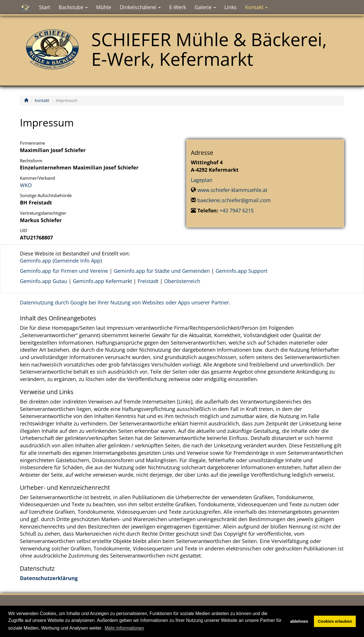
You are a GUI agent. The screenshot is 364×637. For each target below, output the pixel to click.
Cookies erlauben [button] (335, 621)
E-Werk (178, 7)
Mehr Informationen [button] (124, 628)
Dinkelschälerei (140, 7)
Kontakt (256, 7)
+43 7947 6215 (237, 210)
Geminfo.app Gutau (44, 281)
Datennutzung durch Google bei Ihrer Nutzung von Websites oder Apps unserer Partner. (125, 302)
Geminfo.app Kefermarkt (102, 281)
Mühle (104, 7)
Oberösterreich (182, 281)
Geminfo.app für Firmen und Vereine (64, 271)
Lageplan (202, 180)
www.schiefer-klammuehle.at (232, 190)
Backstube (73, 7)
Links (230, 7)
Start (45, 7)
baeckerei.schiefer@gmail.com (234, 200)
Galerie (205, 7)
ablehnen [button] (299, 621)
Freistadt (148, 281)
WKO (26, 185)
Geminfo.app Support (241, 271)
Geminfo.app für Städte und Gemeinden (162, 271)
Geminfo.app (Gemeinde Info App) (61, 261)
